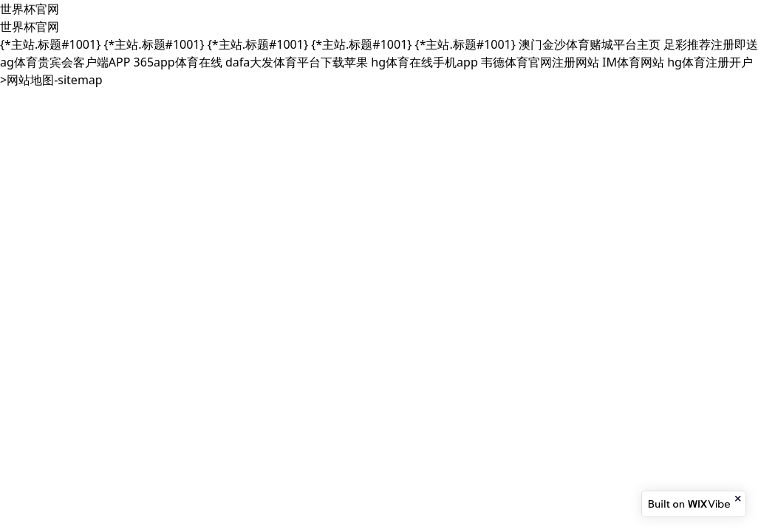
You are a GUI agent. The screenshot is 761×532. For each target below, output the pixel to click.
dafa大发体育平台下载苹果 (297, 62)
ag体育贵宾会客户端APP (65, 62)
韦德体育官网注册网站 (540, 62)
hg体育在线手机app (424, 62)
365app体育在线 (178, 62)
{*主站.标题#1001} (50, 44)
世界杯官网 (30, 9)
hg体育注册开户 (710, 62)
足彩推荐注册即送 (711, 44)
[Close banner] (739, 499)
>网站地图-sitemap (51, 80)
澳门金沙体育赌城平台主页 (590, 44)
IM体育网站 (633, 62)
